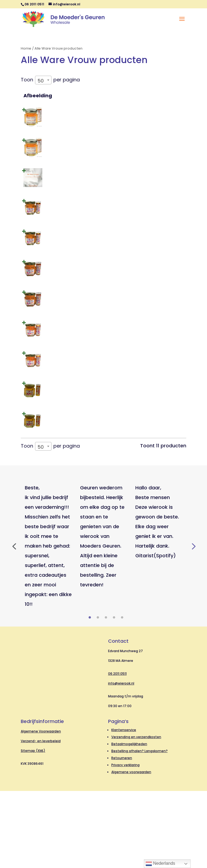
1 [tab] (90, 695)
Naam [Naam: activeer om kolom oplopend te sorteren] (66, 96)
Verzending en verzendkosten (136, 814)
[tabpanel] (48, 623)
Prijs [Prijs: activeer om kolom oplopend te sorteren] (138, 96)
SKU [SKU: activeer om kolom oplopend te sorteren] (115, 96)
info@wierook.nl (121, 760)
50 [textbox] (41, 81)
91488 (117, 185)
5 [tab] (122, 695)
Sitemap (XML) (33, 828)
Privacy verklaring (125, 842)
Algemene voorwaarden (131, 849)
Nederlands (160, 864)
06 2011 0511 (117, 751)
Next (193, 623)
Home (26, 48)
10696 (117, 451)
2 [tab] (98, 695)
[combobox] (43, 80)
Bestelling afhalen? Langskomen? (139, 828)
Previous (14, 623)
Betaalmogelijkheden (129, 821)
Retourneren (122, 835)
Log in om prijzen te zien (144, 122)
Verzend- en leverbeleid (41, 818)
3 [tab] (106, 695)
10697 (117, 487)
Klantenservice (124, 807)
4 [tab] (114, 695)
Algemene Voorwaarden (41, 808)
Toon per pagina (50, 80)
